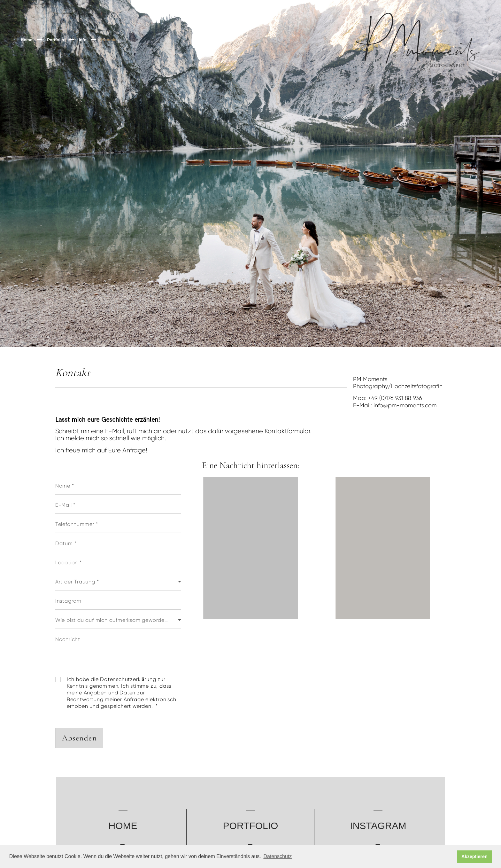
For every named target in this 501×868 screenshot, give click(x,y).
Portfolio (55, 40)
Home (27, 40)
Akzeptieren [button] (474, 856)
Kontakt (109, 40)
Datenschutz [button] (277, 856)
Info (83, 40)
